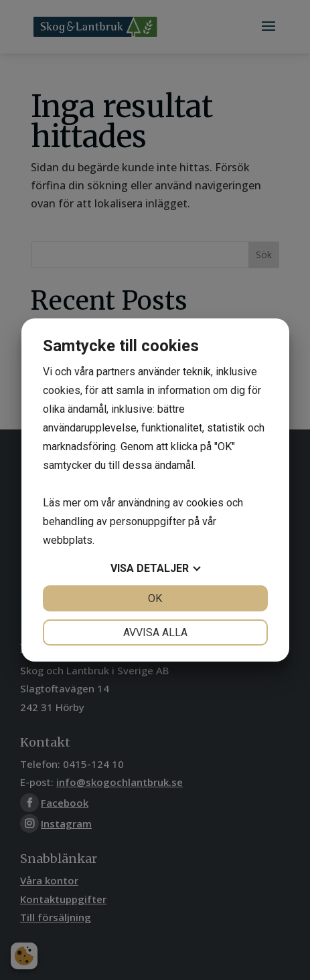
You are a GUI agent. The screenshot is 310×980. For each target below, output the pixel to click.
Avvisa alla (155, 632)
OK (155, 598)
